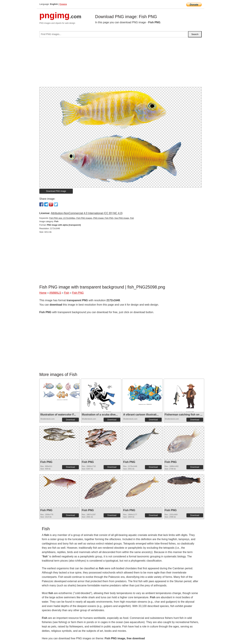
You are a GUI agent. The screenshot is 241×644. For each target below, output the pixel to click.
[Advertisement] (120, 63)
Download (70, 420)
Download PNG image (56, 191)
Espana (63, 4)
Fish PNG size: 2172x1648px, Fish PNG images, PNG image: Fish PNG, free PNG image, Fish (92, 218)
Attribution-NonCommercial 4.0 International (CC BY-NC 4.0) (87, 213)
